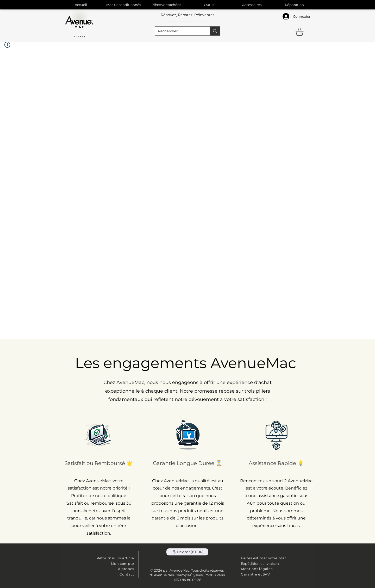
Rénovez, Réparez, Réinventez (187, 15)
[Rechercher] (178, 31)
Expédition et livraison (260, 564)
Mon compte (123, 564)
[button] (304, 32)
